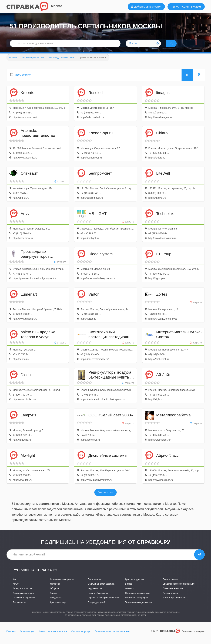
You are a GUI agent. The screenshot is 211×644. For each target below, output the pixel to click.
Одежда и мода (170, 598)
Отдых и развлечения (23, 598)
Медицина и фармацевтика (101, 589)
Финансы (130, 593)
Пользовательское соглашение (112, 636)
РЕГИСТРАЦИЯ (180, 7)
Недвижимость (95, 593)
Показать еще (105, 497)
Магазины (55, 589)
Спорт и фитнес (171, 584)
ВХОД (196, 7)
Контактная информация (53, 636)
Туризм (54, 598)
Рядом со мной (23, 79)
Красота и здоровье (135, 584)
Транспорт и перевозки (24, 602)
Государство (56, 602)
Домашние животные (173, 593)
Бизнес (129, 589)
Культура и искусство (23, 593)
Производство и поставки (138, 598)
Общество (55, 593)
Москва (57, 6)
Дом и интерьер (58, 607)
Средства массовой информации (179, 589)
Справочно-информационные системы (107, 602)
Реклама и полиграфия (137, 602)
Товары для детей (96, 607)
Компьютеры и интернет (175, 602)
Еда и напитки (95, 584)
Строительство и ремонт (62, 584)
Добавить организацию (146, 7)
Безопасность (19, 607)
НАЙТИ (176, 46)
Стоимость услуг (81, 636)
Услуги (16, 589)
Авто (15, 584)
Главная (11, 636)
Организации (27, 636)
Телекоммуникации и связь (138, 607)
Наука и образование (98, 598)
